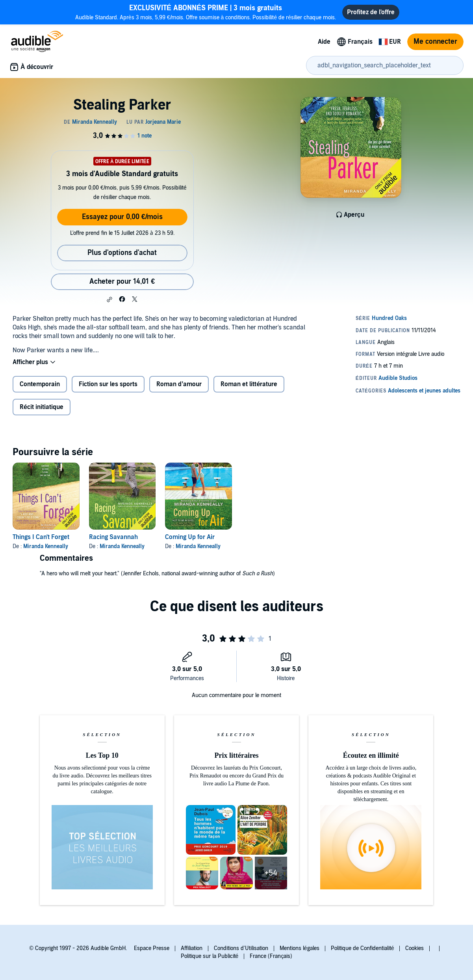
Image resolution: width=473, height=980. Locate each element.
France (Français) (271, 956)
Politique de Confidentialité (363, 948)
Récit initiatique (42, 407)
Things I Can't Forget (41, 537)
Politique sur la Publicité (210, 956)
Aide (324, 42)
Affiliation (192, 948)
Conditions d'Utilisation (241, 948)
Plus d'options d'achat (122, 253)
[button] (109, 299)
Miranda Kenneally (46, 546)
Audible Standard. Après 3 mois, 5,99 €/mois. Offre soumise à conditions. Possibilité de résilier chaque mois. (206, 12)
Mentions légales (300, 948)
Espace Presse (152, 948)
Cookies (415, 948)
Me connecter (435, 42)
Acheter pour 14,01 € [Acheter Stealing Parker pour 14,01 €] (122, 282)
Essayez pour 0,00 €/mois (122, 217)
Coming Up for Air (190, 537)
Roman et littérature (249, 384)
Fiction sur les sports (108, 384)
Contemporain (40, 384)
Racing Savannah (113, 537)
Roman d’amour (179, 384)
